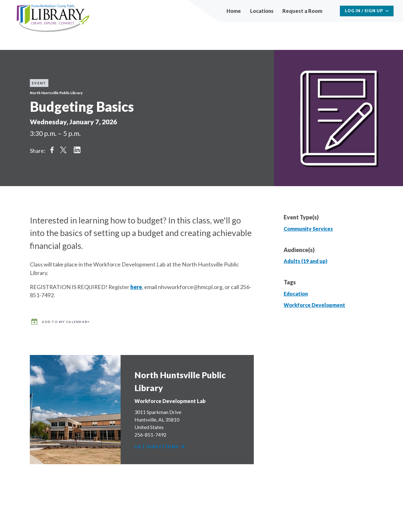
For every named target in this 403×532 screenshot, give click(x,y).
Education (296, 294)
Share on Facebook (52, 150)
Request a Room (302, 11)
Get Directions (161, 444)
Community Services (308, 229)
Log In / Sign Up (364, 11)
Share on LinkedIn (77, 150)
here (136, 287)
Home (234, 11)
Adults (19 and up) (305, 261)
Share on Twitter (63, 150)
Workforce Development (314, 305)
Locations (262, 11)
